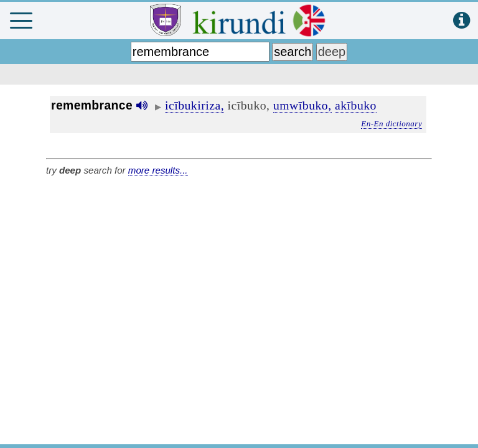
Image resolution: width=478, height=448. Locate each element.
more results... (158, 170)
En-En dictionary (391, 124)
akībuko (356, 105)
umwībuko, (302, 105)
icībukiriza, (194, 105)
